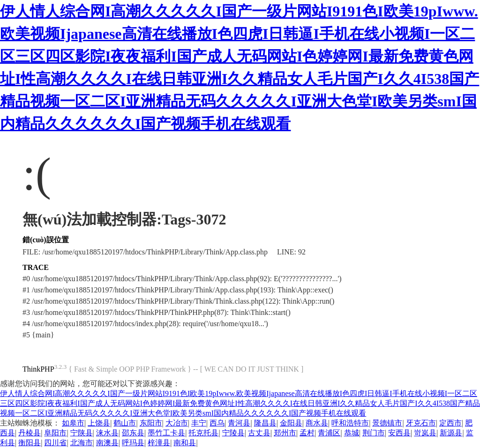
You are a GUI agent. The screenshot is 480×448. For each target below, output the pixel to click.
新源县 (451, 433)
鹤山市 (125, 423)
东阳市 (151, 423)
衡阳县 (30, 443)
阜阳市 (55, 433)
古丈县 (259, 433)
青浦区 (329, 433)
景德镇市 (387, 423)
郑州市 (285, 433)
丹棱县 (30, 433)
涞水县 (107, 433)
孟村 (307, 433)
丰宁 (199, 423)
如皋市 (73, 423)
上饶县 (99, 423)
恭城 (352, 433)
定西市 (450, 423)
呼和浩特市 (350, 423)
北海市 (82, 443)
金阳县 (291, 423)
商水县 (317, 423)
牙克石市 (421, 423)
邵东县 (133, 433)
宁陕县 (82, 433)
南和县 (185, 443)
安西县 (399, 433)
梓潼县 (159, 443)
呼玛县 (133, 443)
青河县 (239, 423)
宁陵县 (233, 433)
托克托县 (203, 433)
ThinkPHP (38, 369)
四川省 (55, 443)
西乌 (217, 423)
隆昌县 (265, 423)
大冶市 (177, 423)
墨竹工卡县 (166, 433)
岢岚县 (425, 433)
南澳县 (107, 443)
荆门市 (374, 433)
